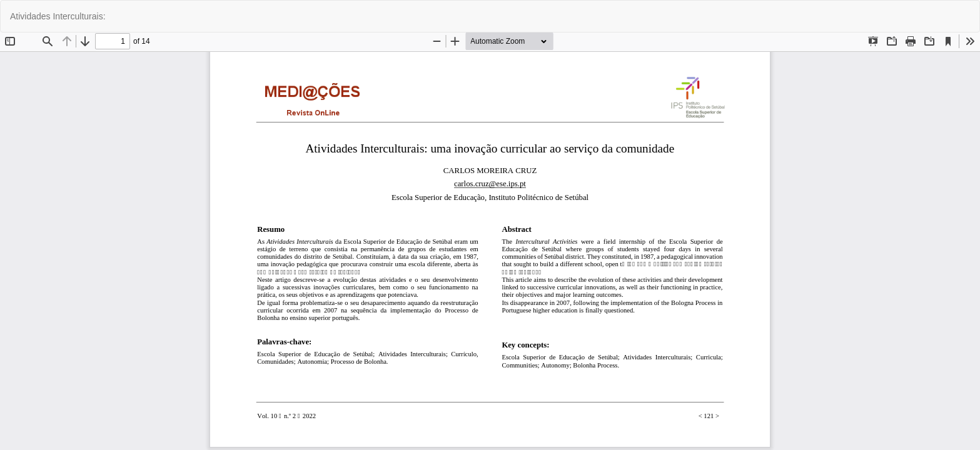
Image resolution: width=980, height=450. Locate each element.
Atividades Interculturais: (58, 16)
